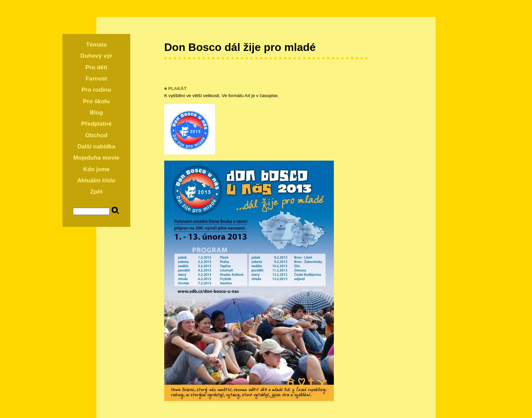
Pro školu (97, 101)
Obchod (96, 135)
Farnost (96, 78)
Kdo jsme (96, 169)
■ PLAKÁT (175, 88)
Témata (97, 44)
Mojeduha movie (96, 158)
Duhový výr (96, 56)
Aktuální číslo (97, 180)
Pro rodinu (96, 90)
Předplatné (96, 124)
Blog (97, 112)
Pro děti (97, 67)
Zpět (97, 192)
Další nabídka (96, 146)
